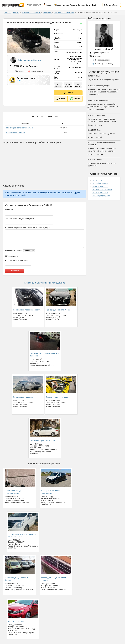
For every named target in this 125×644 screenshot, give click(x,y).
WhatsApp (33, 66)
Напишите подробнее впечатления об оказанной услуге (27, 228)
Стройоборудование (100, 183)
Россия (16, 12)
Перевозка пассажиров (16, 132)
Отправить (14, 271)
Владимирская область (31, 12)
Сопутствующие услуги (101, 196)
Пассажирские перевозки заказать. (27, 310)
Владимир (47, 12)
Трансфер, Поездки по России (58, 310)
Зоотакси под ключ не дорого (58, 397)
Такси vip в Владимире (17, 621)
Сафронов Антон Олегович (30, 60)
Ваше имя (9, 210)
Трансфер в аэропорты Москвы (42, 441)
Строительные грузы (100, 193)
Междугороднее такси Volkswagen (20, 128)
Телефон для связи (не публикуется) (20, 219)
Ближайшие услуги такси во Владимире (45, 283)
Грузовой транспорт (100, 186)
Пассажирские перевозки (64, 12)
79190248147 (19, 66)
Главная (7, 12)
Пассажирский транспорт (102, 189)
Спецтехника (97, 180)
